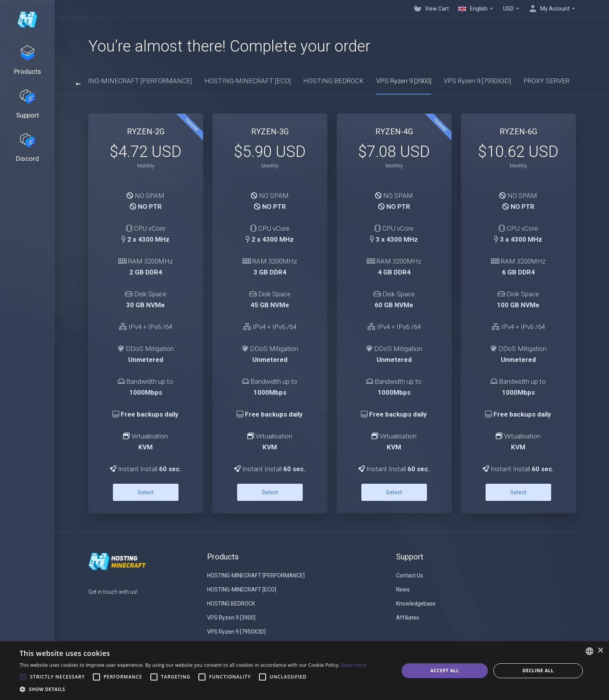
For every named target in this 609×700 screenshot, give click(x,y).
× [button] (600, 651)
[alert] (304, 671)
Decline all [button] (538, 671)
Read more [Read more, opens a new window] (354, 665)
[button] (193, 689)
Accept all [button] (445, 671)
